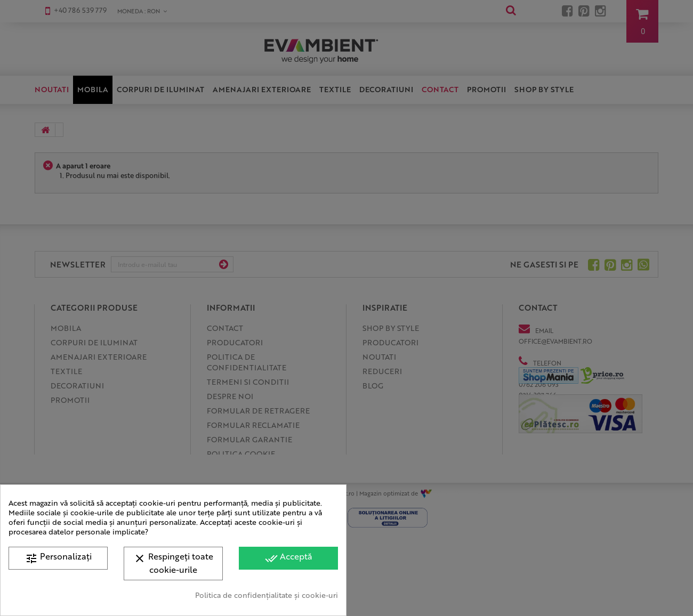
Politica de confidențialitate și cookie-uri (267, 595)
